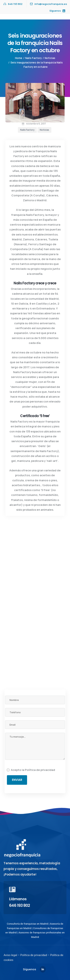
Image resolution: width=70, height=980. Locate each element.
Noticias (50, 58)
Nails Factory (33, 58)
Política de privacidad (40, 770)
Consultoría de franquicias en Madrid (28, 924)
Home (19, 58)
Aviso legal (10, 955)
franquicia (43, 151)
